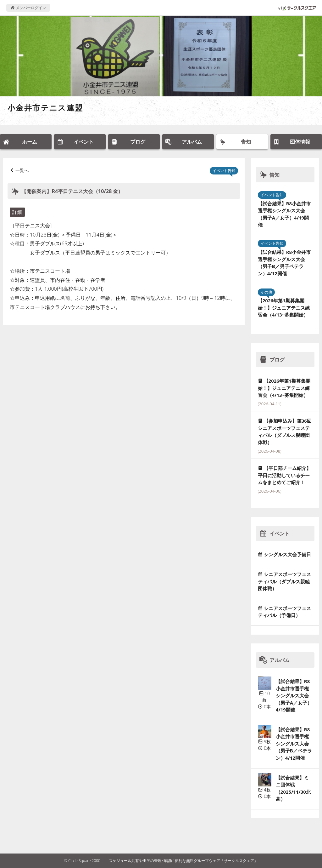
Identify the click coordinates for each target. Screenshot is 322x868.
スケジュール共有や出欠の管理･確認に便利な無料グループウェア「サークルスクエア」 (183, 861)
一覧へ (22, 170)
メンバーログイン (28, 8)
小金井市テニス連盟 (45, 108)
